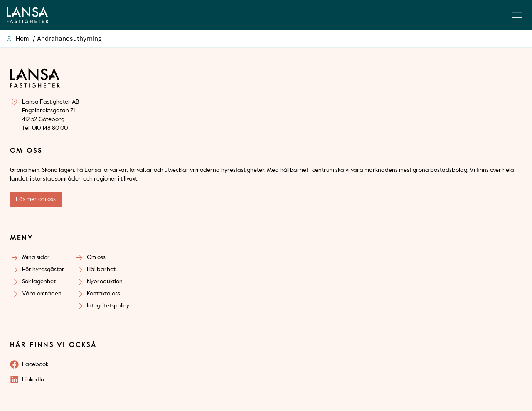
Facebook (35, 364)
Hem (22, 39)
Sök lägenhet (39, 282)
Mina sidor (36, 257)
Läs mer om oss (36, 199)
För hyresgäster (43, 270)
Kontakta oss (103, 294)
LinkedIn (33, 380)
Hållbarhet (101, 270)
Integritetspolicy (108, 306)
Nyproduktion (105, 282)
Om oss (96, 257)
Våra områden (42, 294)
